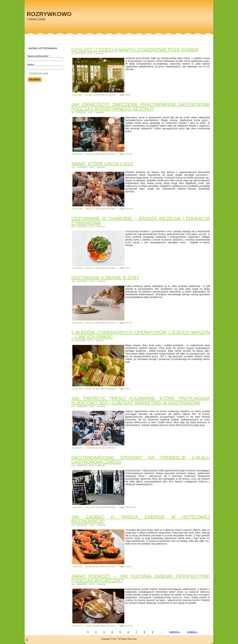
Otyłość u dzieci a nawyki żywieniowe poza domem (135, 50)
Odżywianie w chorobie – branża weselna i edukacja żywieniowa (141, 221)
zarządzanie (131, 507)
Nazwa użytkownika (39, 56)
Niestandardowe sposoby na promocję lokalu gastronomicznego (141, 460)
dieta (128, 268)
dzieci (128, 95)
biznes (128, 566)
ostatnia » (192, 632)
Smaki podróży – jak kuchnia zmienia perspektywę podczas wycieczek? (141, 578)
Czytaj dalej (77, 95)
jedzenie (129, 209)
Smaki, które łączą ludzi (102, 164)
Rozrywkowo (49, 14)
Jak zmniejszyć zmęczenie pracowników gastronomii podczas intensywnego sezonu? (141, 107)
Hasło (31, 64)
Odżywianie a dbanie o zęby (105, 278)
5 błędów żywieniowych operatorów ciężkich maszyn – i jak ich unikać (141, 335)
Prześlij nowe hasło (39, 73)
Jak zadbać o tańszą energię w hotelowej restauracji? (141, 519)
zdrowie (129, 154)
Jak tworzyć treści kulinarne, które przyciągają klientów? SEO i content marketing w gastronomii (141, 401)
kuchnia (129, 626)
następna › (175, 632)
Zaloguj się (90, 95)
